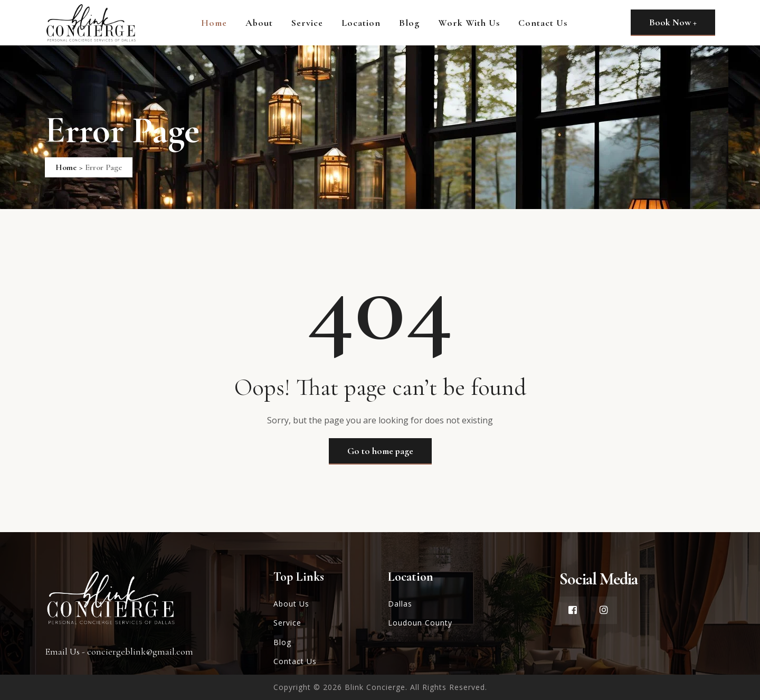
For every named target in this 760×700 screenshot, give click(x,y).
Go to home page (380, 451)
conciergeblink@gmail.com (140, 651)
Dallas (400, 604)
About (259, 23)
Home (214, 23)
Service (307, 23)
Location (361, 23)
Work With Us (469, 23)
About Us (291, 604)
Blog (409, 23)
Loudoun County (420, 623)
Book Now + (673, 22)
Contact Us (543, 23)
